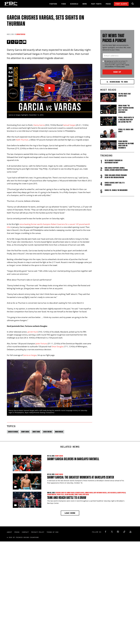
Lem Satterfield (21, 34)
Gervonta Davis (80, 493)
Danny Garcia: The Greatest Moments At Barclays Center (81, 477)
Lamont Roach (89, 493)
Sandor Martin (52, 495)
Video (64, 4)
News (85, 4)
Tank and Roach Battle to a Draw (67, 498)
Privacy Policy (38, 532)
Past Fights (96, 4)
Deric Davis (86, 495)
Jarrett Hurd (33, 332)
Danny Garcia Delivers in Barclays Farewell (73, 459)
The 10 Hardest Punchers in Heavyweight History (114, 162)
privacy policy (121, 66)
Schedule (74, 4)
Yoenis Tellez (60, 495)
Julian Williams (69, 495)
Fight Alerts (121, 4)
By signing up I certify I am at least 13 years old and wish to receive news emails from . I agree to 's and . (117, 64)
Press (108, 4)
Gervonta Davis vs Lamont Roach (65, 493)
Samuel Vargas (69, 125)
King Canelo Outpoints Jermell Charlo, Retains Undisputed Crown (116, 169)
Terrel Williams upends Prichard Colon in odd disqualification (116, 176)
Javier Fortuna (41, 344)
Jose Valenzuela (112, 493)
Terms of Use (53, 532)
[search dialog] (133, 4)
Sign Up (117, 72)
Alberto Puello (121, 493)
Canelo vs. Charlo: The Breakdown (116, 190)
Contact (25, 532)
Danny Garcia (39, 125)
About (9, 532)
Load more (70, 513)
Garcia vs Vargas (30, 355)
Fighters (53, 4)
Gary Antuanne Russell (100, 493)
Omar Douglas (57, 347)
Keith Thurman (22, 140)
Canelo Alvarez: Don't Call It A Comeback (115, 184)
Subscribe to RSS (117, 82)
